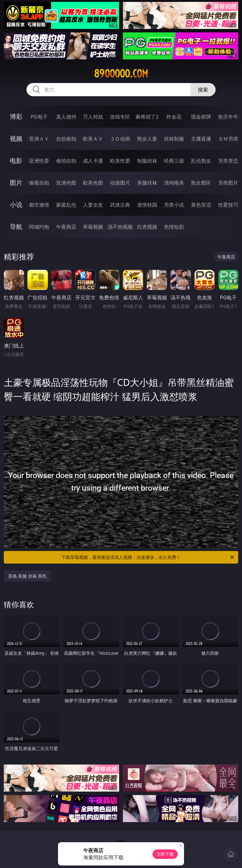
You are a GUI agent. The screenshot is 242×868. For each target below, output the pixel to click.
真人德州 (66, 117)
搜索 (203, 90)
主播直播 (201, 139)
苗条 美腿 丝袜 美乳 (28, 576)
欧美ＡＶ (93, 139)
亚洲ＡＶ (39, 139)
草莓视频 (93, 227)
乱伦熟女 (201, 161)
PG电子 (39, 117)
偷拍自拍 (66, 161)
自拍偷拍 (66, 139)
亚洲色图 (66, 183)
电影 (16, 161)
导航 (16, 227)
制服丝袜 (147, 161)
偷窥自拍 (39, 183)
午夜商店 (66, 227)
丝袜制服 (174, 139)
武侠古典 (120, 205)
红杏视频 (147, 227)
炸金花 (174, 117)
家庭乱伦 (66, 205)
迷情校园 (147, 205)
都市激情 (39, 205)
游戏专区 (120, 117)
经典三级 (174, 161)
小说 (16, 205)
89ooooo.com (121, 74)
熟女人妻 (147, 139)
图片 (16, 183)
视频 (16, 139)
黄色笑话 (201, 205)
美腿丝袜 (147, 183)
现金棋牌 (201, 117)
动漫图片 (120, 183)
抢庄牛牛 (228, 117)
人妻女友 (93, 205)
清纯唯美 (174, 183)
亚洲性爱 (39, 161)
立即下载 (165, 854)
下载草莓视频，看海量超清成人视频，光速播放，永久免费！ (148, 557)
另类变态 (228, 161)
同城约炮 (39, 227)
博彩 (16, 117)
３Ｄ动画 (120, 139)
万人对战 (93, 117)
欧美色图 (93, 183)
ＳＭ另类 (228, 139)
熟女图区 (201, 183)
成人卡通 (93, 161)
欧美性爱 (120, 161)
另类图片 (228, 183)
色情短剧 (174, 227)
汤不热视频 (120, 227)
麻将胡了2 (147, 117)
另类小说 (174, 205)
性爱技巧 (228, 205)
